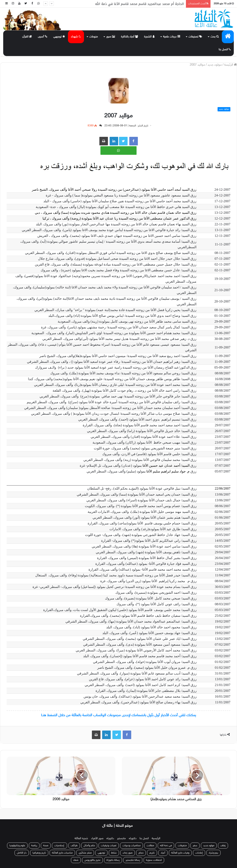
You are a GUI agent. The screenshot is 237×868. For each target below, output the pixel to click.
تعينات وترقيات (109, 846)
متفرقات (182, 846)
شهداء (76, 37)
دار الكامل (22, 853)
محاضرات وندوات (132, 846)
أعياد (163, 853)
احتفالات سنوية (154, 860)
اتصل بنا (225, 50)
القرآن (27, 37)
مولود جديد (215, 65)
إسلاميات (60, 846)
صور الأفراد (97, 838)
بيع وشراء (213, 853)
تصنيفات (195, 37)
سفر (195, 846)
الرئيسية (156, 838)
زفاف (223, 846)
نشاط (114, 853)
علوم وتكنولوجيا (17, 846)
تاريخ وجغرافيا (39, 853)
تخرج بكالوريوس (92, 860)
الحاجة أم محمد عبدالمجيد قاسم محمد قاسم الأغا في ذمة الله (139, 4)
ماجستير (121, 838)
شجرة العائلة (81, 838)
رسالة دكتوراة (113, 860)
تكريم (152, 853)
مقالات (150, 846)
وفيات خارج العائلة (180, 853)
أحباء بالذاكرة (130, 37)
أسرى (43, 37)
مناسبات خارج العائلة (62, 853)
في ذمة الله (166, 846)
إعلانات (199, 853)
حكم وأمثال (89, 846)
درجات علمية (172, 37)
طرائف (74, 846)
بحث (215, 37)
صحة (46, 846)
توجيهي (59, 37)
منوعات (94, 37)
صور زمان (128, 853)
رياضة (34, 846)
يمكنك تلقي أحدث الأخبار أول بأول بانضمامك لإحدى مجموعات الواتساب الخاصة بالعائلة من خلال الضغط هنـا (118, 715)
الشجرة (149, 37)
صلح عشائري (85, 853)
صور (111, 37)
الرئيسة (230, 65)
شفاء (76, 860)
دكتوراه (133, 838)
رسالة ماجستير (133, 860)
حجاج (141, 853)
